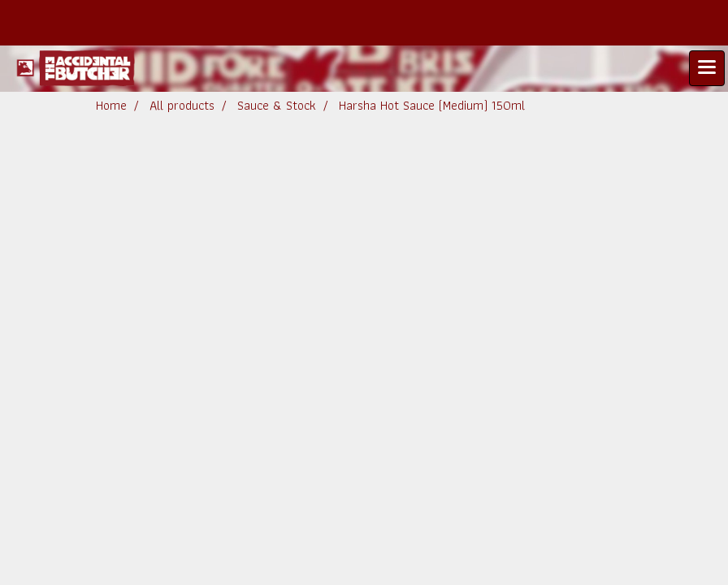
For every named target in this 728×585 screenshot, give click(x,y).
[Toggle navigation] (707, 68)
